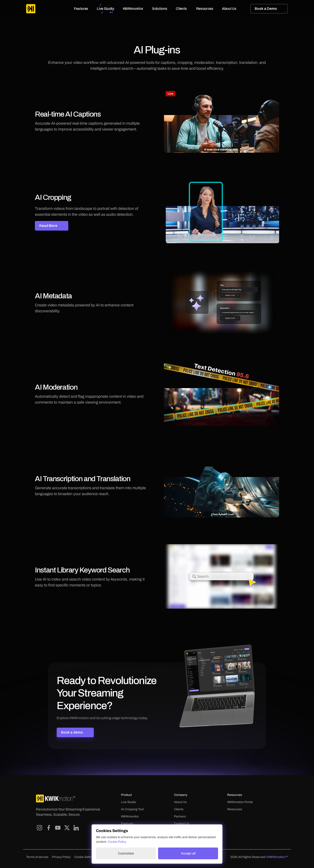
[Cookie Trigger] (85, 857)
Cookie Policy (117, 843)
